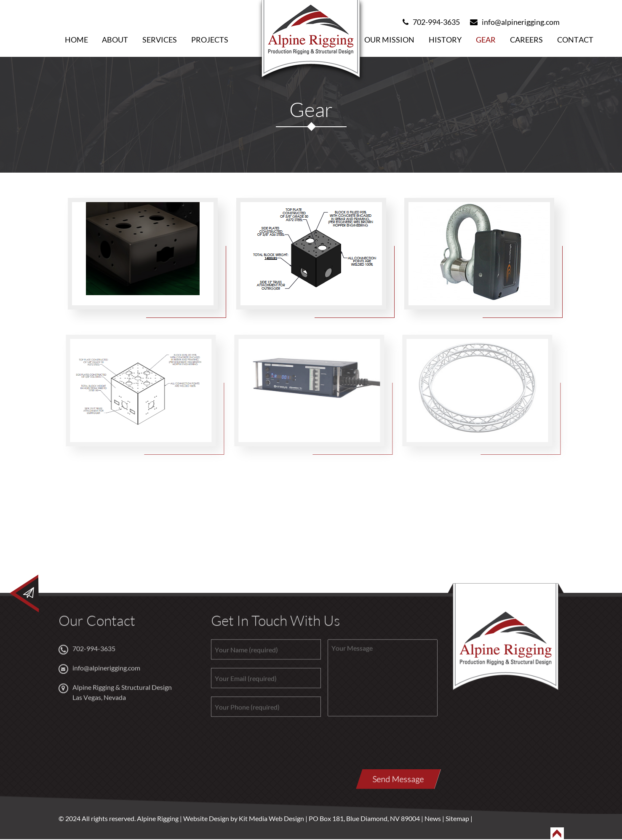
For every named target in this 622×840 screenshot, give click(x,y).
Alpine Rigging (158, 818)
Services (160, 40)
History (445, 40)
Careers (526, 40)
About (115, 40)
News (433, 818)
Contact (575, 40)
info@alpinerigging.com (515, 22)
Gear (486, 40)
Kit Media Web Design (271, 818)
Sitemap (457, 818)
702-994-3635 (431, 22)
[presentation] (275, 748)
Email (490, 533)
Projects (210, 40)
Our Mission (389, 40)
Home (76, 40)
